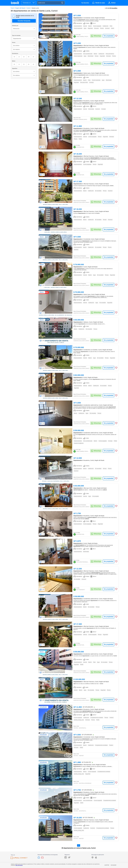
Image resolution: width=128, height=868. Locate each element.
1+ (19, 57)
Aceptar (107, 865)
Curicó (28, 8)
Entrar (113, 3)
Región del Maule (20, 8)
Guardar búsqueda (24, 21)
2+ (24, 57)
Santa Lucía (35, 8)
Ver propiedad (108, 36)
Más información (19, 865)
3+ (29, 57)
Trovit (12, 8)
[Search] (62, 3)
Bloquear (114, 865)
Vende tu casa (100, 3)
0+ (14, 57)
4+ (33, 57)
